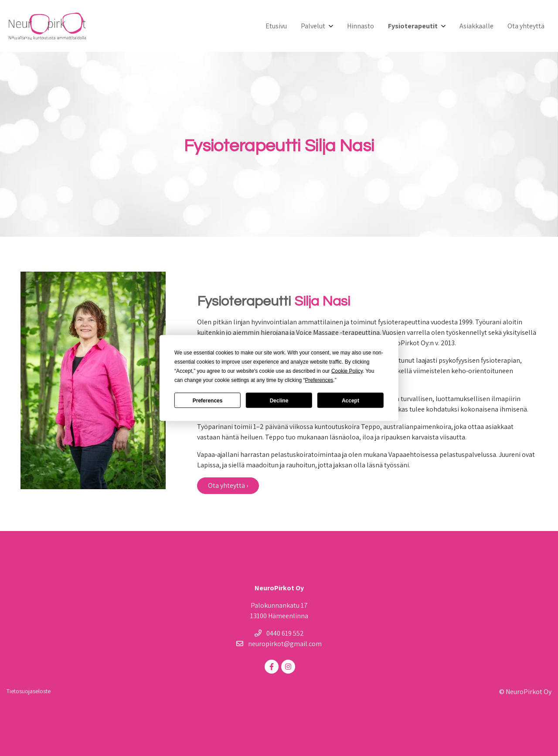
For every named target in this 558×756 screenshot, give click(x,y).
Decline (279, 400)
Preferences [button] (319, 380)
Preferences (208, 400)
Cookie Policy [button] (347, 371)
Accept (350, 400)
